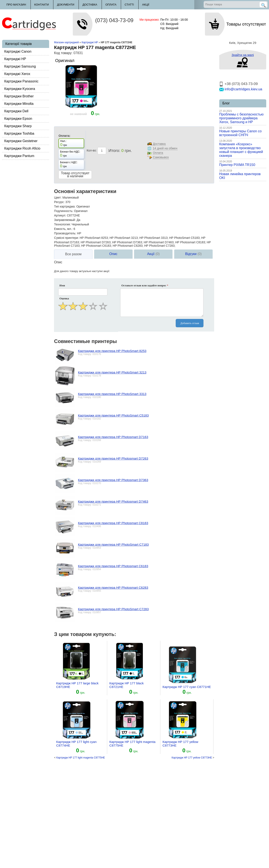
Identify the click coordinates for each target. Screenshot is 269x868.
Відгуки (193, 254)
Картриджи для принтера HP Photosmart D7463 (113, 501)
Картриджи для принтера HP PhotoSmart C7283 (113, 609)
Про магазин (16, 5)
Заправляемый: (65, 220)
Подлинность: (64, 211)
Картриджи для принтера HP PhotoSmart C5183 (113, 415)
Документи (66, 5)
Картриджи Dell (16, 111)
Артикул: (60, 215)
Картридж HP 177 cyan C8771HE (187, 687)
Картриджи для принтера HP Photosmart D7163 (113, 437)
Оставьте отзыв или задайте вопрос (145, 285)
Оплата (111, 5)
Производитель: (65, 233)
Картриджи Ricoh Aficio (22, 148)
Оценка (64, 298)
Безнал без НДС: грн (70, 154)
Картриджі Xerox (17, 74)
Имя (62, 285)
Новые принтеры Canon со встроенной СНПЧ (240, 133)
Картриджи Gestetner (21, 141)
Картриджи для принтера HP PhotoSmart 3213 (112, 372)
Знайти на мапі (243, 55)
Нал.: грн (64, 143)
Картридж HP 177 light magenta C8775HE (81, 758)
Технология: (62, 224)
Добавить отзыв (190, 323)
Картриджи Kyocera (20, 89)
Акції (146, 5)
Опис (113, 254)
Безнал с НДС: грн (69, 164)
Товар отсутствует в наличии (75, 175)
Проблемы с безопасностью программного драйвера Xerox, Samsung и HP (241, 118)
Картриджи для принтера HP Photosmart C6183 (113, 566)
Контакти (42, 5)
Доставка (90, 5)
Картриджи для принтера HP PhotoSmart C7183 (113, 544)
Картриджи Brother (19, 96)
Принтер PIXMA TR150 (237, 165)
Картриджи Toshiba (19, 133)
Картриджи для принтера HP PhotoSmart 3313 (112, 394)
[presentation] (83, 322)
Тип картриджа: (65, 206)
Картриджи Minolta (19, 104)
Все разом (73, 254)
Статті (129, 5)
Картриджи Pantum (19, 156)
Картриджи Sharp (18, 126)
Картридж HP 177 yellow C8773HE (192, 758)
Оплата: (64, 136)
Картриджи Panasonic (21, 81)
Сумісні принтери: (66, 238)
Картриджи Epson (18, 119)
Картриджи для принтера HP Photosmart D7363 (113, 480)
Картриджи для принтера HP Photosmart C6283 (113, 588)
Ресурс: (59, 202)
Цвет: (58, 198)
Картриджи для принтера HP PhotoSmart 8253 (112, 351)
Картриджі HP (15, 59)
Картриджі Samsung (20, 66)
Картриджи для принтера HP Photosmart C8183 (113, 523)
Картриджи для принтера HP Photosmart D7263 (113, 458)
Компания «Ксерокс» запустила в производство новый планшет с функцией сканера (241, 150)
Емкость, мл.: (63, 229)
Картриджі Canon (18, 51)
